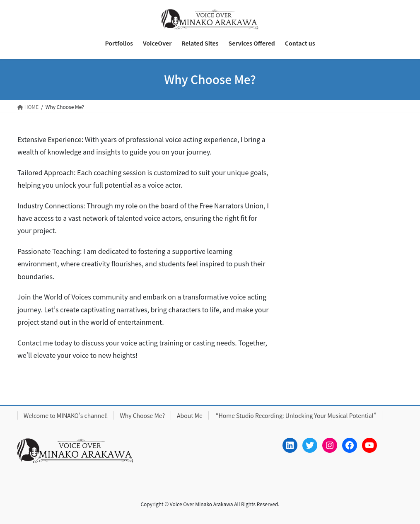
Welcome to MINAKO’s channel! (66, 415)
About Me (190, 415)
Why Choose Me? (142, 415)
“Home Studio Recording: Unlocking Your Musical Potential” (296, 415)
